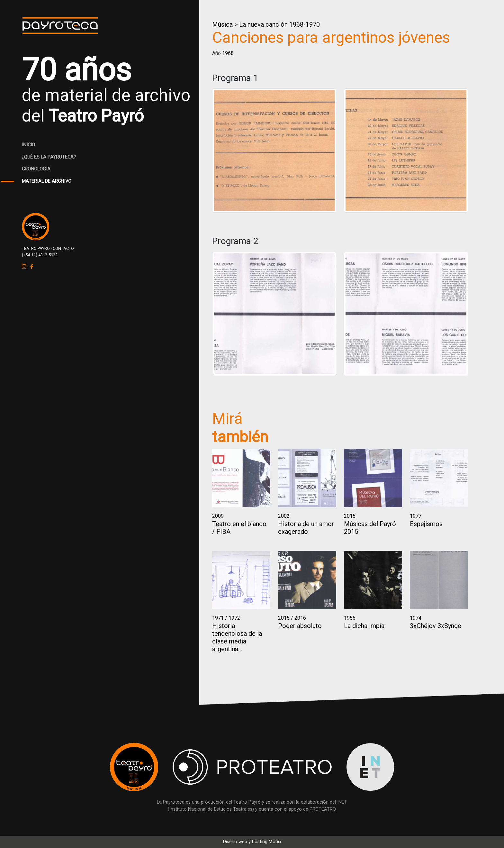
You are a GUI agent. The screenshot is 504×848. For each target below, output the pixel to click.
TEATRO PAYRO (36, 248)
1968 (228, 53)
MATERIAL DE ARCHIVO (47, 181)
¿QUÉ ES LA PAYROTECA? (49, 157)
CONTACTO (63, 248)
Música (222, 24)
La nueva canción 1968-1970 (279, 24)
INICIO (28, 145)
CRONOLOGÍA (36, 169)
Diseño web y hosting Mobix (252, 842)
